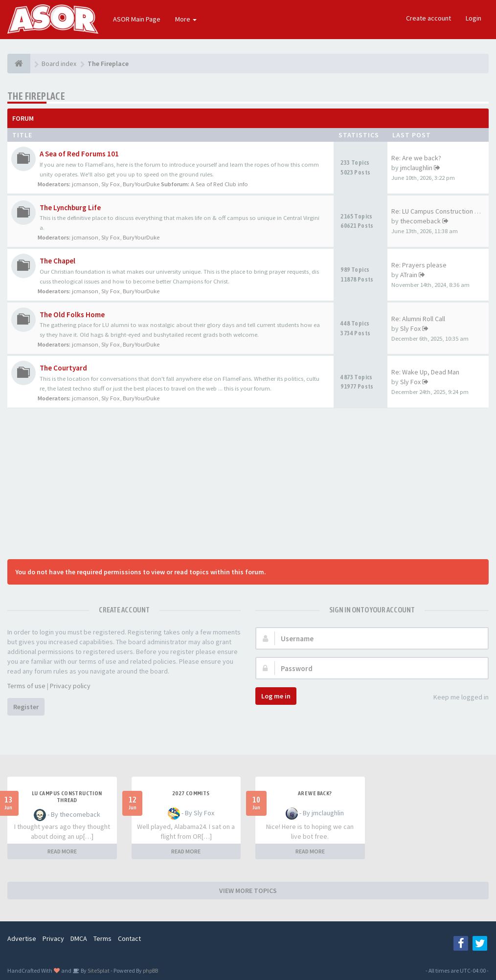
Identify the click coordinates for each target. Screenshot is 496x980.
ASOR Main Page (137, 19)
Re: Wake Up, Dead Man (425, 372)
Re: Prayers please (419, 265)
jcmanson (85, 184)
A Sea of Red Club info (219, 184)
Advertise (22, 938)
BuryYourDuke (141, 184)
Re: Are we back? (416, 158)
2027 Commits (191, 793)
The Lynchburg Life (70, 207)
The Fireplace (36, 96)
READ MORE (62, 851)
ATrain (409, 275)
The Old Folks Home (72, 315)
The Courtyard (63, 368)
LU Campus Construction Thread (67, 797)
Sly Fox (111, 184)
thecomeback (420, 221)
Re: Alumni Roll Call (418, 319)
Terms (102, 938)
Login (473, 18)
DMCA (79, 938)
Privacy (53, 938)
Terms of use (26, 686)
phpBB (150, 970)
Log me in (276, 696)
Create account (428, 18)
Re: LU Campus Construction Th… (440, 211)
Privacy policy (70, 686)
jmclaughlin (416, 168)
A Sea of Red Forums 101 (79, 154)
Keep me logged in (456, 698)
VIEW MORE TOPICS (248, 891)
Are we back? (315, 793)
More (186, 19)
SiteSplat (98, 970)
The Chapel (57, 261)
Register (26, 707)
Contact (129, 938)
